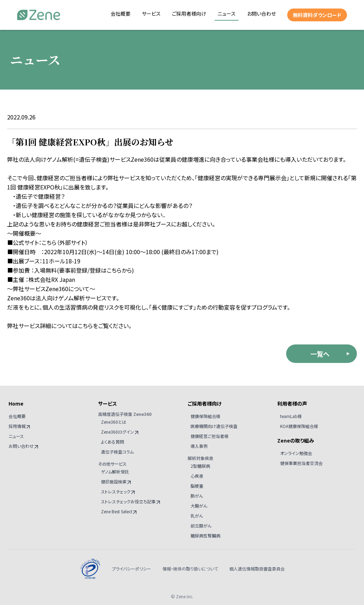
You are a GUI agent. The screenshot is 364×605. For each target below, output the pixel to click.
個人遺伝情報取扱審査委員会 (257, 569)
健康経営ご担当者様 (210, 436)
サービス (151, 14)
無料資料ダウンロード (317, 15)
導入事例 (199, 446)
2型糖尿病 (200, 466)
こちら (49, 242)
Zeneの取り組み (296, 440)
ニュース (227, 14)
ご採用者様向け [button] (189, 14)
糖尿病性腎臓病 (205, 536)
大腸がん (199, 506)
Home (16, 403)
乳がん (197, 516)
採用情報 (19, 426)
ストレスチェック (118, 491)
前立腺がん (201, 526)
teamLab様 (291, 416)
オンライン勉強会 (296, 453)
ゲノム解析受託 (115, 472)
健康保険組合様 (205, 416)
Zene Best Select (119, 511)
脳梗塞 (197, 486)
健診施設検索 (116, 481)
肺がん (197, 496)
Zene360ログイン (120, 432)
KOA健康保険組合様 (299, 426)
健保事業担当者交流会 (301, 463)
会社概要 (121, 14)
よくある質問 (113, 442)
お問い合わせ (261, 14)
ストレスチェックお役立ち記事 (130, 501)
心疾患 (197, 476)
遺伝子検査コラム (117, 452)
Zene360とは (114, 422)
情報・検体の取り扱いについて (190, 569)
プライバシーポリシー (132, 569)
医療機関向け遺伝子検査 (214, 426)
